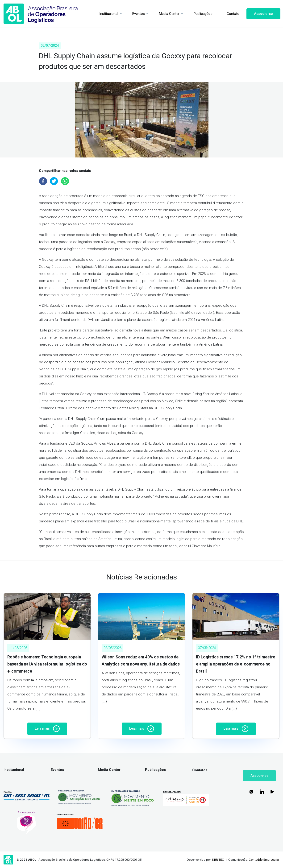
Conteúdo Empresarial (264, 860)
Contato (232, 14)
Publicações (202, 14)
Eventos (138, 14)
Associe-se (262, 14)
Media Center (168, 14)
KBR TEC (218, 860)
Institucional (108, 14)
